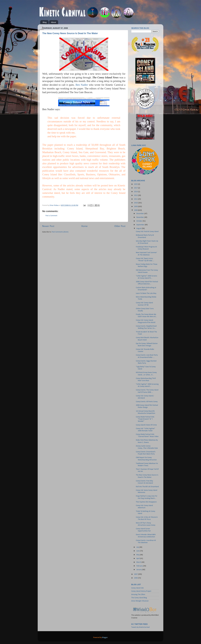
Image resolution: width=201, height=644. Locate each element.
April (138, 559)
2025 (136, 184)
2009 (136, 207)
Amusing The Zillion (138, 595)
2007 (136, 574)
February (140, 566)
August (139, 228)
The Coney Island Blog (139, 598)
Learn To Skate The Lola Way (146, 293)
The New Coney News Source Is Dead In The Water (70, 33)
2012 (136, 195)
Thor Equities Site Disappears (146, 502)
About (54, 22)
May (138, 555)
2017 (136, 188)
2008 (136, 210)
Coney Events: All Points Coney (147, 402)
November (140, 217)
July (138, 547)
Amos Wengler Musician (140, 601)
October (140, 221)
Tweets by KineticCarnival (140, 627)
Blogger (105, 638)
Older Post (120, 226)
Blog (45, 22)
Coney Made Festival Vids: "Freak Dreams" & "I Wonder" (145, 419)
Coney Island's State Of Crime (146, 425)
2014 (136, 192)
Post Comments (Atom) (60, 232)
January (139, 570)
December (140, 214)
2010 (136, 203)
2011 (136, 199)
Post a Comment (51, 216)
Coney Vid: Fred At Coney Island (147, 232)
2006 (136, 578)
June (138, 551)
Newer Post (48, 226)
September (141, 225)
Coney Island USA (137, 588)
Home (84, 226)
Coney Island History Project (141, 591)
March (139, 562)
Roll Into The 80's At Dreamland (147, 487)
